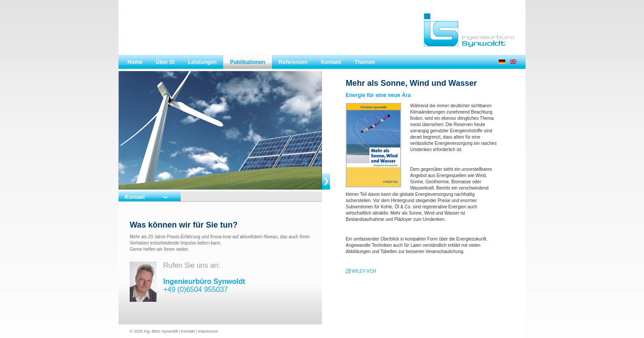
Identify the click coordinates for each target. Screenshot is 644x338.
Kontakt (331, 62)
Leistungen (202, 62)
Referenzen (293, 62)
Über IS (165, 62)
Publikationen (248, 62)
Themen (364, 62)
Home (135, 62)
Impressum (208, 331)
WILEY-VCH (364, 271)
